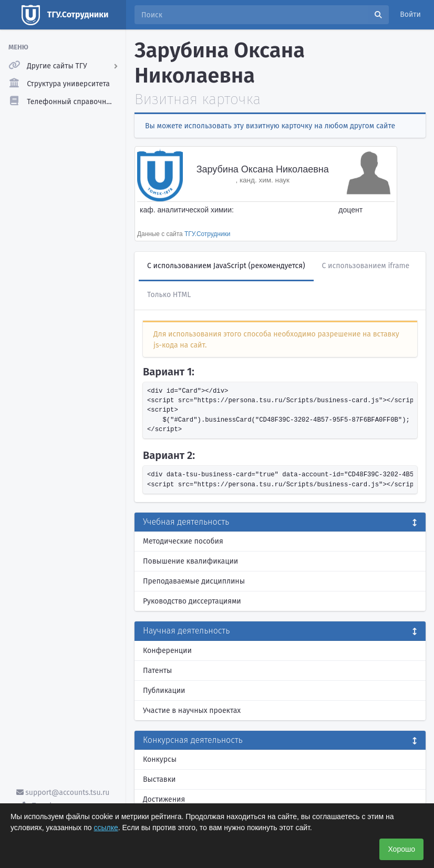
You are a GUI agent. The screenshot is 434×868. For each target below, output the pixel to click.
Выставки (159, 779)
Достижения (164, 799)
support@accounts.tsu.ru (63, 793)
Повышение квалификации (190, 561)
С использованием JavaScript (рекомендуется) (226, 266)
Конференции (167, 651)
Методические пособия (183, 541)
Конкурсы (160, 759)
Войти (410, 14)
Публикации (164, 691)
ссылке (106, 828)
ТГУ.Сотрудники (207, 234)
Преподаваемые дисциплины (194, 581)
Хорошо (401, 849)
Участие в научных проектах (192, 711)
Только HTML (169, 295)
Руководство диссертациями (192, 601)
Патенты (157, 671)
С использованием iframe (366, 266)
